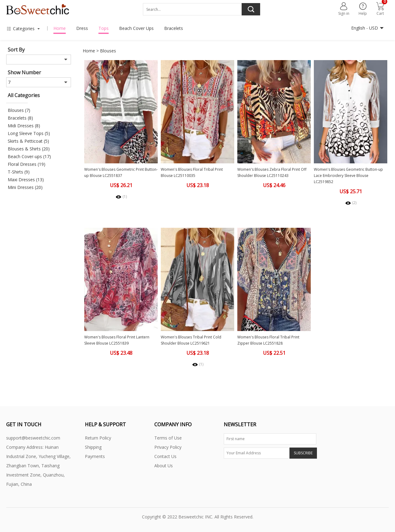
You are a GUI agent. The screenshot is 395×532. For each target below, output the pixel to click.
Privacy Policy (168, 447)
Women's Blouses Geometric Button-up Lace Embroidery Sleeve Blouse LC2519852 (348, 176)
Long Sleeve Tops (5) (29, 133)
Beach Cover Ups (136, 28)
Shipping (93, 447)
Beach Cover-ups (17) (29, 156)
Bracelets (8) (20, 118)
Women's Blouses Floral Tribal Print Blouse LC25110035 (192, 172)
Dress (82, 28)
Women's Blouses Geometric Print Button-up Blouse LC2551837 (121, 172)
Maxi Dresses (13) (26, 180)
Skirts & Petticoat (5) (28, 141)
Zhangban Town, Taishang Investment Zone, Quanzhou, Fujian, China (35, 475)
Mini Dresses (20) (25, 187)
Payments (95, 456)
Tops (104, 28)
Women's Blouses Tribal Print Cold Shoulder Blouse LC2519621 (191, 340)
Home (60, 28)
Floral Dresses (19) (27, 164)
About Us (164, 466)
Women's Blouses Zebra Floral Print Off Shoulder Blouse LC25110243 (272, 172)
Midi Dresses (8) (24, 126)
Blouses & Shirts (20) (29, 149)
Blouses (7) (19, 110)
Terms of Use (168, 438)
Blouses (108, 51)
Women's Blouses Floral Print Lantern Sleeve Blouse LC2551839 (117, 340)
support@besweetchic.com (33, 438)
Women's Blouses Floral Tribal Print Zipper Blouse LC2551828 (268, 340)
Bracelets (174, 28)
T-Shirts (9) (19, 172)
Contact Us (165, 456)
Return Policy (98, 438)
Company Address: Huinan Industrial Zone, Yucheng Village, (38, 452)
